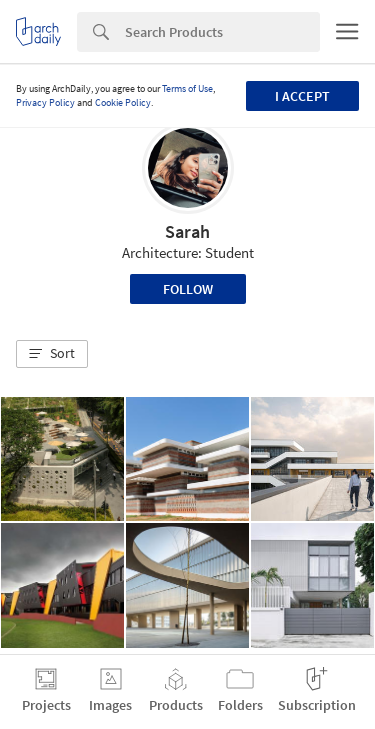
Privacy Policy (45, 102)
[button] (52, 354)
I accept (302, 96)
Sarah (187, 231)
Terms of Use (187, 88)
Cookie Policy (123, 102)
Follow (188, 289)
